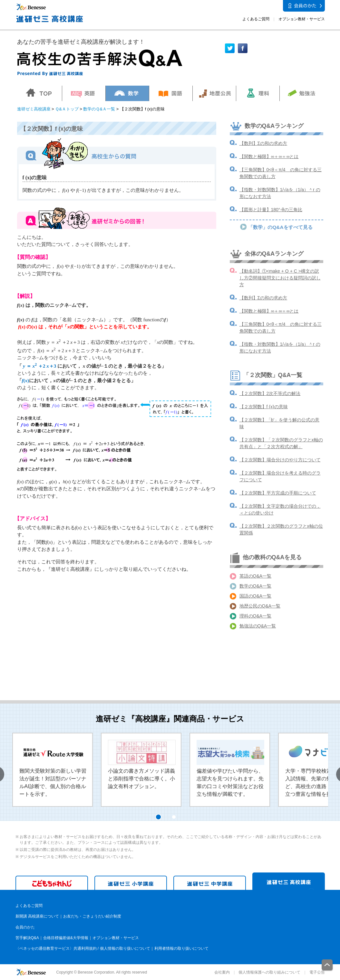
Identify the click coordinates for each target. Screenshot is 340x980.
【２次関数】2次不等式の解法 (270, 393)
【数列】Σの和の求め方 (263, 143)
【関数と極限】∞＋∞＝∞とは (269, 156)
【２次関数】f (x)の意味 (264, 407)
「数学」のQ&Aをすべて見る (280, 227)
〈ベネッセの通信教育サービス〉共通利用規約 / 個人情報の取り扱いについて (83, 948)
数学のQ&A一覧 (256, 586)
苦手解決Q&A (27, 938)
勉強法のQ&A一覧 (258, 626)
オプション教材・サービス (302, 19)
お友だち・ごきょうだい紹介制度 (92, 916)
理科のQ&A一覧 (256, 616)
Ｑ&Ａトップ (67, 109)
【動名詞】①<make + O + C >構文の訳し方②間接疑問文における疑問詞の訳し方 (280, 278)
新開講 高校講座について (37, 916)
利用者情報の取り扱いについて (181, 948)
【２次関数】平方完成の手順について (278, 493)
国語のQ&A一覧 (256, 596)
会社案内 (222, 972)
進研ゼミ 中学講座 (210, 883)
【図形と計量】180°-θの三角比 (271, 210)
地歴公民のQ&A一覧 (260, 606)
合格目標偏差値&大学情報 (66, 938)
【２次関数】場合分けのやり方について (280, 460)
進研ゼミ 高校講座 (289, 881)
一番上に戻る (327, 965)
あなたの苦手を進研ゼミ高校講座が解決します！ (81, 42)
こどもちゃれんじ (52, 883)
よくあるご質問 (256, 19)
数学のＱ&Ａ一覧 (99, 109)
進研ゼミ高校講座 (34, 109)
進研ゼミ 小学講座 (131, 883)
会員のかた (25, 927)
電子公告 (317, 972)
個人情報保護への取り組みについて (269, 972)
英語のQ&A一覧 (256, 576)
